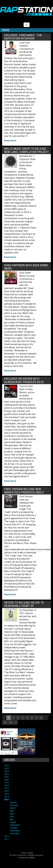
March (13, 808)
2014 (7, 797)
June (12, 816)
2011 (7, 839)
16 (11, 722)
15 (5, 722)
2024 (7, 768)
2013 (7, 799)
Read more (10, 141)
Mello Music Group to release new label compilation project (26, 150)
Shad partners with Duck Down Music (26, 267)
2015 (7, 794)
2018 (7, 785)
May (12, 814)
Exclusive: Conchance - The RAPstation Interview (23, 37)
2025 (7, 765)
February (14, 805)
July (11, 819)
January (13, 802)
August (13, 822)
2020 (7, 780)
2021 (7, 777)
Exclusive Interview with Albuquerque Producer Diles (24, 380)
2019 (7, 782)
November (15, 831)
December (15, 833)
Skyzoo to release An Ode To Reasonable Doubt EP (24, 604)
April (12, 811)
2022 (7, 774)
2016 (7, 791)
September (15, 825)
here (31, 853)
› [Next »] (16, 722)
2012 (7, 836)
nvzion (32, 858)
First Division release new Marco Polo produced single (24, 491)
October (14, 828)
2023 (7, 771)
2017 (7, 788)
